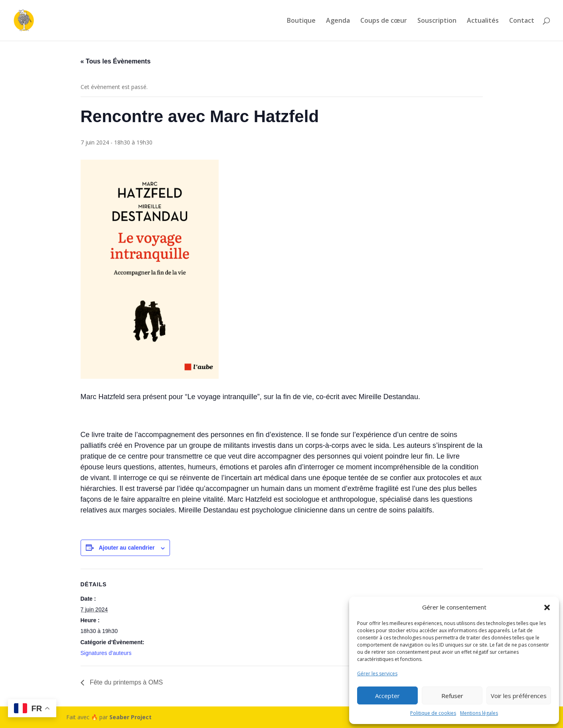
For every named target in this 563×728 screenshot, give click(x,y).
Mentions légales (479, 713)
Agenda (338, 21)
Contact (522, 21)
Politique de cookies (433, 713)
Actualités (483, 21)
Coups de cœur (384, 21)
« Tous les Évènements (116, 61)
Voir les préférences (519, 696)
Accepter (387, 696)
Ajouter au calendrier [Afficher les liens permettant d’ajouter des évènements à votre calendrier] (126, 548)
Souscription (437, 21)
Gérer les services (377, 674)
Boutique (301, 21)
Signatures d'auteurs (106, 653)
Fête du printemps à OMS (126, 682)
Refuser (452, 696)
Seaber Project (130, 717)
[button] (547, 607)
